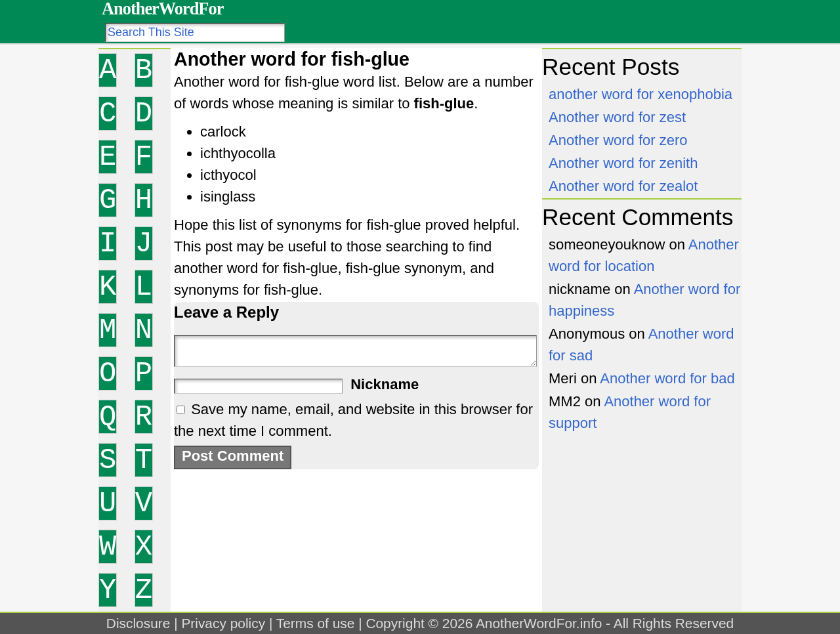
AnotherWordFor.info (539, 623)
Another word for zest (617, 117)
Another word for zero (618, 140)
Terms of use (316, 623)
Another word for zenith (623, 163)
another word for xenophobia (640, 94)
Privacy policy (223, 623)
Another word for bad (667, 378)
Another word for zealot (623, 186)
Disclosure (138, 623)
